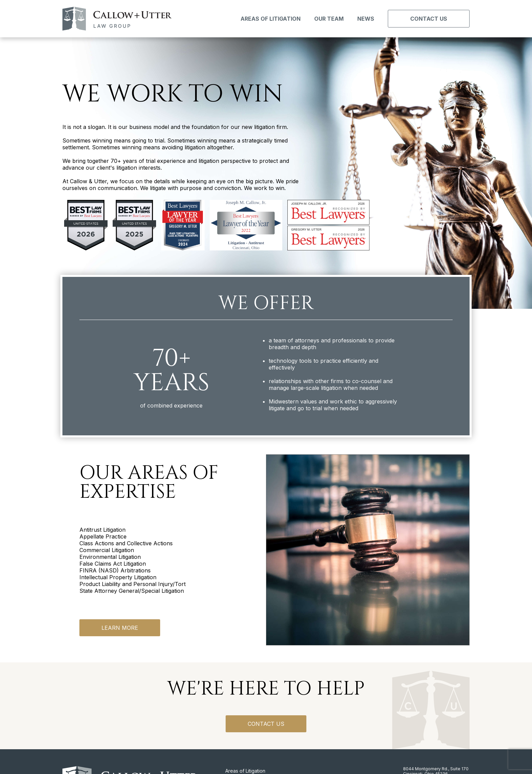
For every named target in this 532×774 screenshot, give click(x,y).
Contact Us (429, 19)
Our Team (329, 19)
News (366, 19)
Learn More (120, 628)
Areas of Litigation (271, 19)
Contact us (266, 724)
